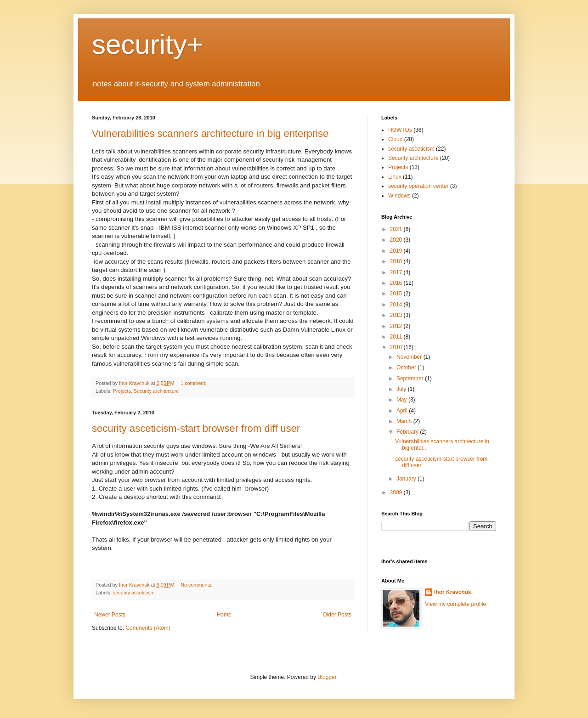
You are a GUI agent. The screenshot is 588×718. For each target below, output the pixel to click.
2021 (397, 229)
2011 (397, 337)
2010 (397, 347)
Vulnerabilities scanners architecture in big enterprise (210, 133)
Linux (395, 177)
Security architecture (156, 391)
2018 (397, 261)
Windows (399, 196)
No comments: (197, 585)
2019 (397, 251)
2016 (397, 283)
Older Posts (337, 615)
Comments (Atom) (148, 628)
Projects (122, 391)
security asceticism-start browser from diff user (196, 428)
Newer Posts (110, 615)
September (411, 379)
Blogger (327, 677)
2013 (397, 315)
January (407, 479)
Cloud (395, 139)
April (403, 411)
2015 (397, 294)
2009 (397, 492)
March (405, 421)
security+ (147, 44)
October (407, 367)
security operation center (418, 186)
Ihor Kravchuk (453, 592)
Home (224, 615)
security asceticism (134, 593)
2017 (397, 272)
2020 (397, 240)
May (402, 400)
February (408, 432)
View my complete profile (455, 604)
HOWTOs (400, 130)
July (402, 389)
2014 (397, 305)
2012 (397, 326)
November (410, 357)
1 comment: (194, 383)
